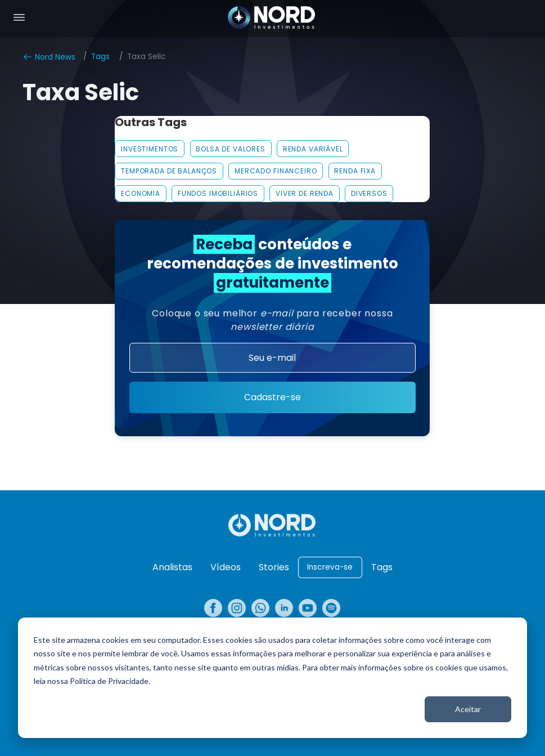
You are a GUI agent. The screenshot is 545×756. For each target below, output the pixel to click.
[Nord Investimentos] (272, 19)
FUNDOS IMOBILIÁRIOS (218, 193)
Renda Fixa (355, 171)
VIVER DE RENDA (305, 193)
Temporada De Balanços (169, 171)
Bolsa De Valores (231, 149)
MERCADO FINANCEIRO (276, 171)
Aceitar (468, 709)
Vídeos (226, 567)
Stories (274, 567)
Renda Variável (313, 149)
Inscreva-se (330, 567)
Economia (141, 193)
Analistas (172, 567)
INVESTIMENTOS (150, 149)
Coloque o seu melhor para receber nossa (272, 320)
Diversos (369, 193)
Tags (100, 57)
